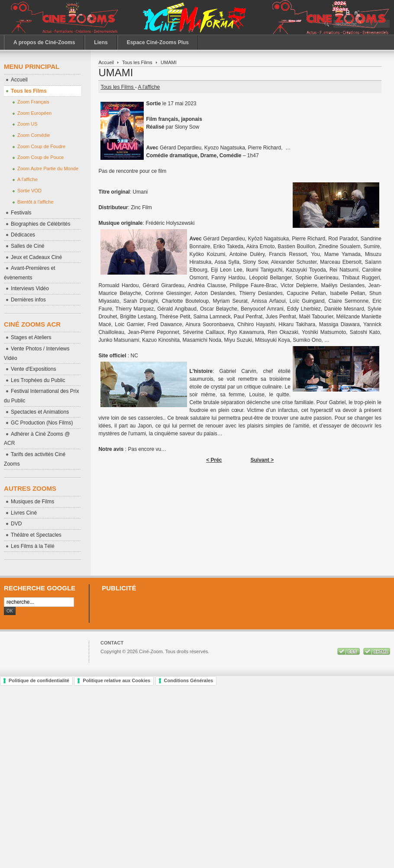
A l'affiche (149, 87)
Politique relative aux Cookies (116, 680)
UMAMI (116, 73)
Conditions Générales (189, 680)
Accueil (106, 62)
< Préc (214, 460)
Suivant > (262, 460)
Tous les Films (137, 62)
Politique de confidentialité (39, 680)
